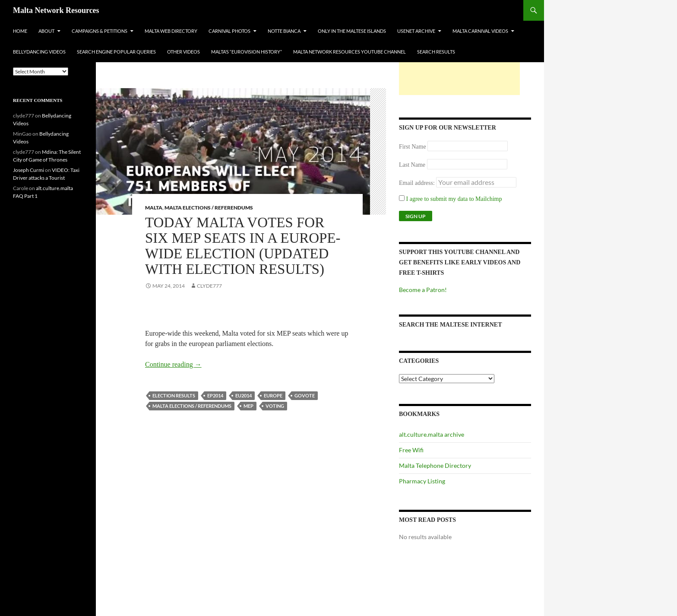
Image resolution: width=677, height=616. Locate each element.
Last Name (412, 165)
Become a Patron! (423, 290)
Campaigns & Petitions (100, 31)
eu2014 (244, 395)
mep (248, 406)
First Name (413, 147)
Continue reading (173, 364)
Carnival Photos (229, 31)
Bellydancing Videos (39, 52)
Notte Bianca (284, 31)
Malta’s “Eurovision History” (247, 52)
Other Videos (183, 52)
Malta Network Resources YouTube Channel (350, 52)
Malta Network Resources (56, 10)
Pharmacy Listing (422, 481)
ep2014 (215, 395)
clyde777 (209, 286)
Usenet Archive (416, 31)
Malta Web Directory (171, 31)
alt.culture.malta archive (432, 434)
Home (20, 31)
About (46, 31)
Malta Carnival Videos (480, 31)
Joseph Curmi (28, 170)
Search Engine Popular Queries (116, 52)
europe (273, 395)
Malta (154, 208)
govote (305, 395)
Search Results (436, 52)
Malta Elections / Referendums (209, 208)
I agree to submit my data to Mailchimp (451, 199)
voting (275, 406)
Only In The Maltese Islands (352, 31)
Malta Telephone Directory (435, 465)
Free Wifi (411, 450)
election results (174, 395)
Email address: (418, 183)
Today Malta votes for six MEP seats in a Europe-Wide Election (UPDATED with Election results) (243, 246)
